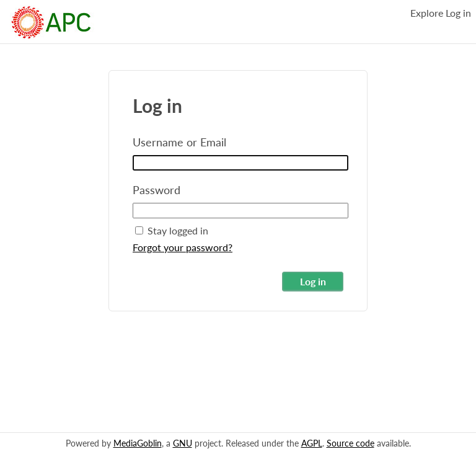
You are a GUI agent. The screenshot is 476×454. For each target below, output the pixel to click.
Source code (350, 443)
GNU (183, 443)
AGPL (312, 443)
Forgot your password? (183, 247)
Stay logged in (172, 230)
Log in (458, 13)
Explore (427, 13)
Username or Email (179, 142)
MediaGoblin (138, 443)
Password (156, 190)
